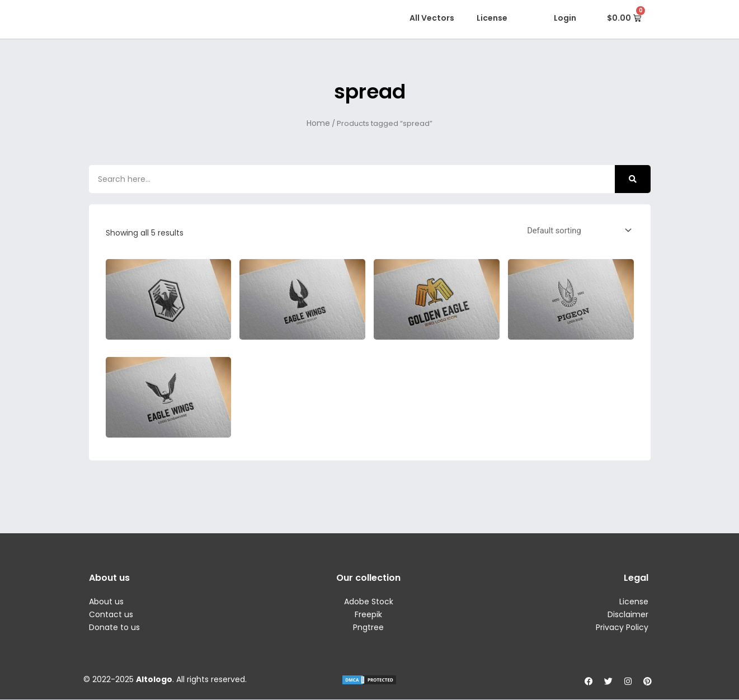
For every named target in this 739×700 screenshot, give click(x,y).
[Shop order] (576, 230)
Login (565, 18)
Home (318, 123)
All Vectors (432, 18)
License (492, 18)
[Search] (632, 179)
